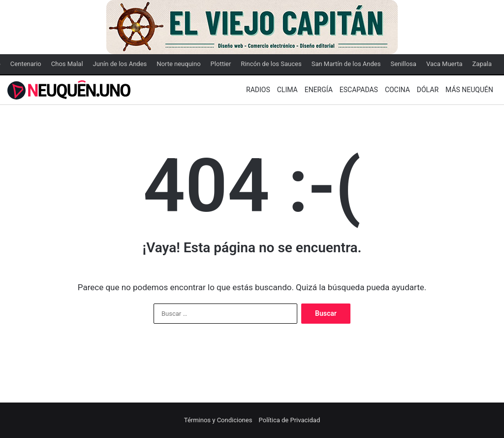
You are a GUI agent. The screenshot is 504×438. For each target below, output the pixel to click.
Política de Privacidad (290, 420)
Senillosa (403, 64)
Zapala (482, 64)
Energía (319, 90)
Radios (258, 90)
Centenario (26, 64)
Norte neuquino (178, 64)
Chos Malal (67, 64)
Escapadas (359, 90)
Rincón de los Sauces (271, 64)
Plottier (221, 64)
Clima (287, 90)
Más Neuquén (469, 90)
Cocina (397, 90)
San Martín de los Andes (346, 64)
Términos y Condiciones (218, 420)
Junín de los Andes (120, 64)
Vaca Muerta (444, 64)
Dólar (428, 90)
